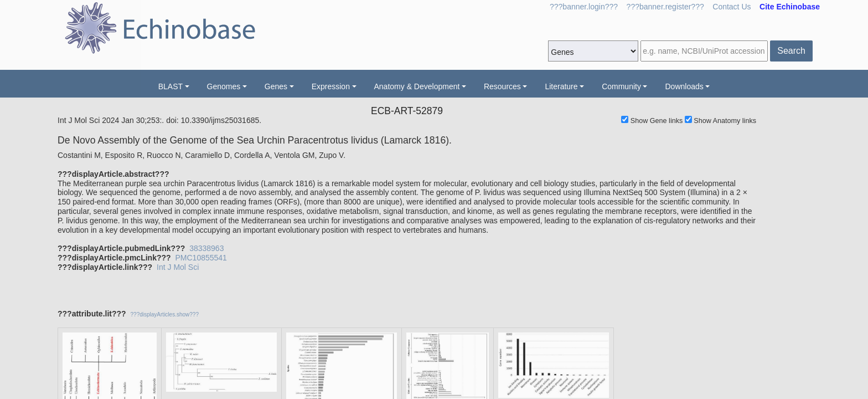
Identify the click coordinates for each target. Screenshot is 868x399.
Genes (276, 86)
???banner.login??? (584, 7)
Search (791, 51)
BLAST (170, 86)
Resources (502, 86)
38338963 (206, 248)
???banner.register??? (665, 7)
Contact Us (732, 7)
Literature (561, 86)
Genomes (224, 86)
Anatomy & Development (417, 86)
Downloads (684, 86)
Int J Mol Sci (178, 267)
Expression (331, 86)
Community (621, 86)
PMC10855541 (201, 258)
